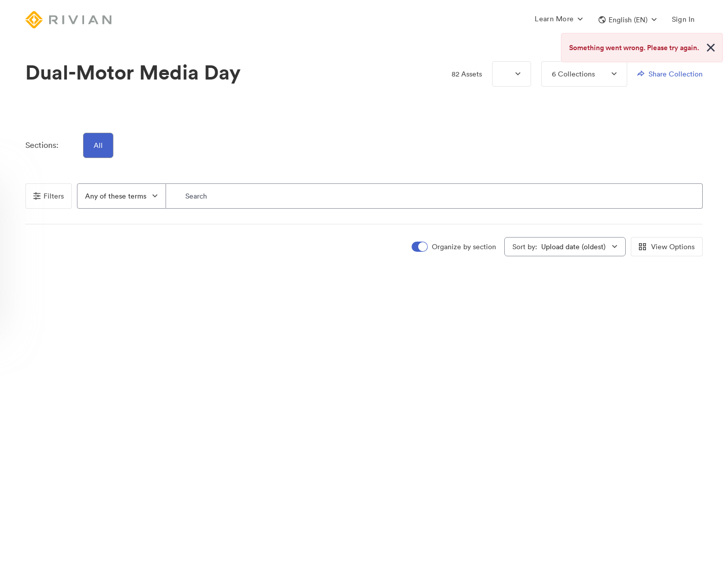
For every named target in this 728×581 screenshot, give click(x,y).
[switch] (455, 247)
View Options (667, 247)
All (98, 145)
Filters (49, 196)
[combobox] (122, 196)
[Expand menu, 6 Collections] (606, 74)
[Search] (434, 196)
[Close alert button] (711, 48)
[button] (628, 20)
